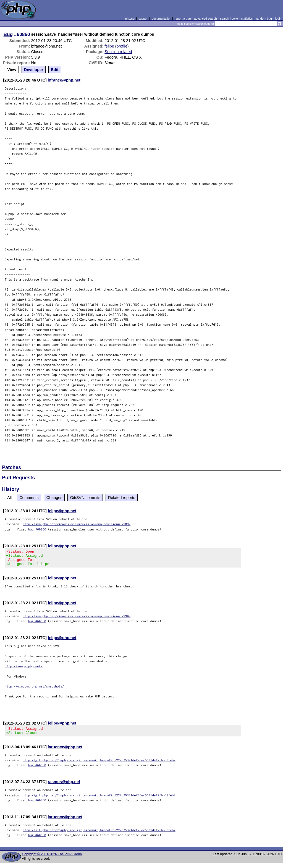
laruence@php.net (65, 752)
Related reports (122, 498)
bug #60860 (37, 529)
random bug (264, 19)
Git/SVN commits (85, 498)
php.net (130, 19)
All (9, 498)
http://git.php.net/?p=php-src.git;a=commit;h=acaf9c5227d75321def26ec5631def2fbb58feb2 (99, 765)
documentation (162, 19)
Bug (8, 34)
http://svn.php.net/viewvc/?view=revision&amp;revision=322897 (77, 524)
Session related (118, 52)
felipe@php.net (62, 511)
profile (122, 46)
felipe (109, 46)
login (278, 19)
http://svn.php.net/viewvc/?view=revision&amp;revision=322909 (77, 619)
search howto (229, 19)
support (143, 19)
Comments (29, 498)
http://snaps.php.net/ (24, 669)
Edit (55, 70)
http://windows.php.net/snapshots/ (34, 690)
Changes (54, 498)
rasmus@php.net (64, 787)
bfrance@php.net (64, 80)
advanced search (205, 19)
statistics (247, 19)
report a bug (183, 19)
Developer (34, 70)
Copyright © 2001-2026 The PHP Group (52, 859)
